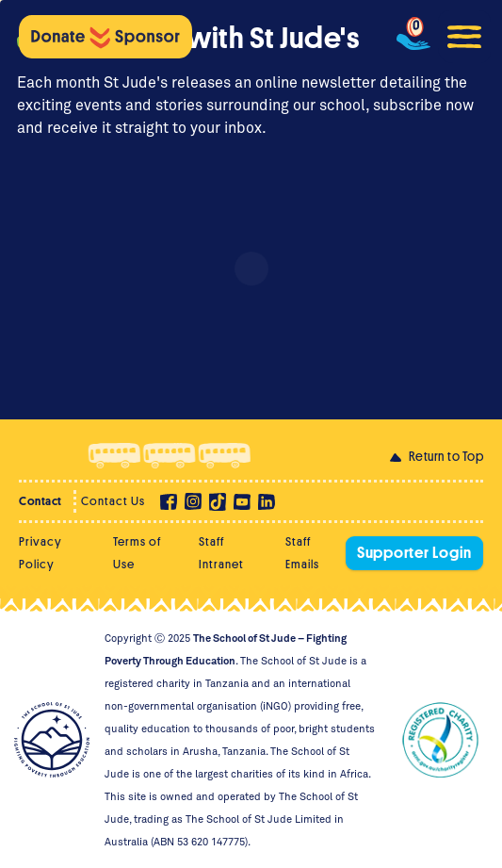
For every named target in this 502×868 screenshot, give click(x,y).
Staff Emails (302, 553)
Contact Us (113, 501)
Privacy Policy (40, 553)
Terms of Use (137, 553)
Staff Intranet (221, 553)
